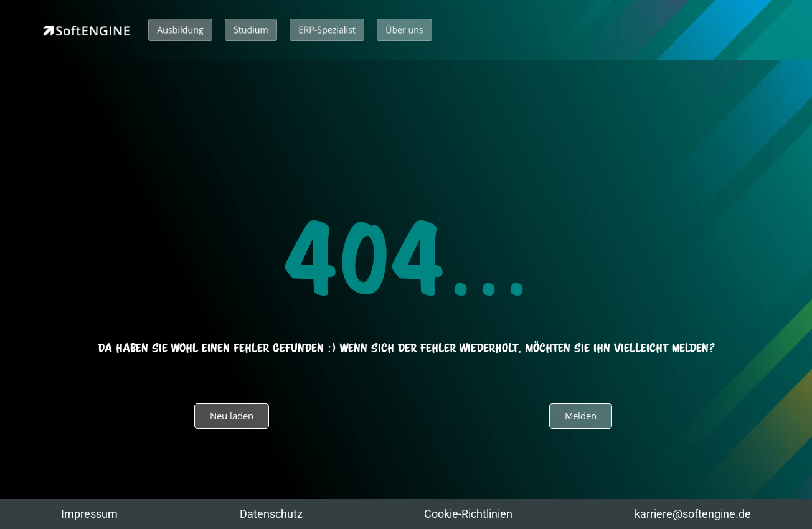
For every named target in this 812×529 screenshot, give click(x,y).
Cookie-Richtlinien (468, 514)
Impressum (89, 514)
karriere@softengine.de (693, 514)
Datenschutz (271, 514)
